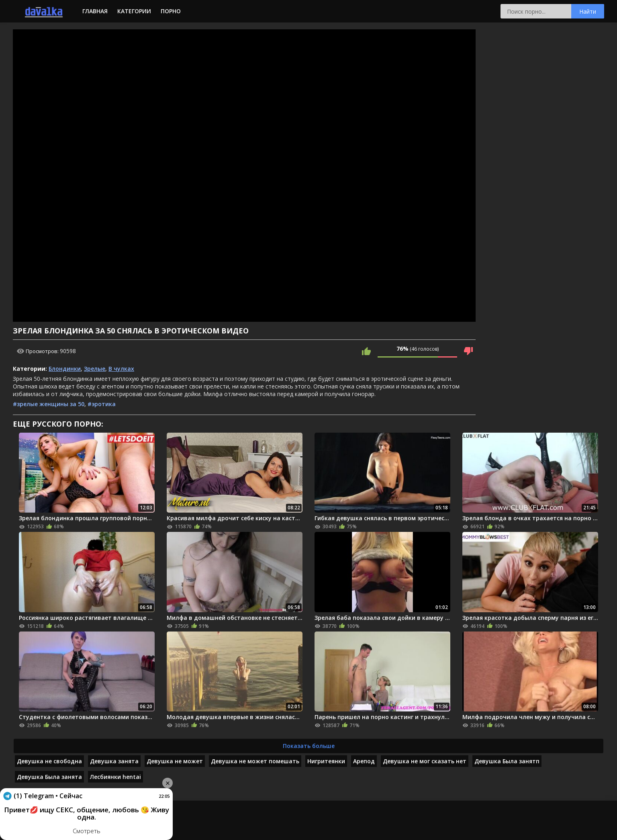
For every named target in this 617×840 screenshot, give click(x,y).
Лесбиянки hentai (115, 777)
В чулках (121, 369)
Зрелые (95, 369)
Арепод (364, 761)
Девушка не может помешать (255, 761)
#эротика (102, 404)
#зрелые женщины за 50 (49, 404)
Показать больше (309, 746)
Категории (134, 11)
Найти (588, 11)
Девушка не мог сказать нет (425, 761)
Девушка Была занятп (507, 761)
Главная (95, 11)
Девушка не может (175, 761)
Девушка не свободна (49, 761)
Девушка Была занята (49, 777)
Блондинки (65, 369)
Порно (171, 11)
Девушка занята (114, 761)
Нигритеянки (326, 761)
